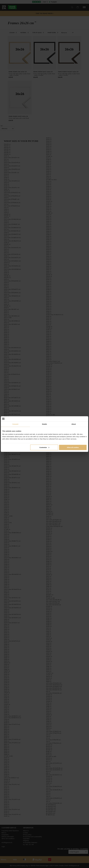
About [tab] (74, 424)
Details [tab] (44, 424)
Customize (44, 447)
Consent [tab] (15, 424)
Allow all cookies (73, 447)
